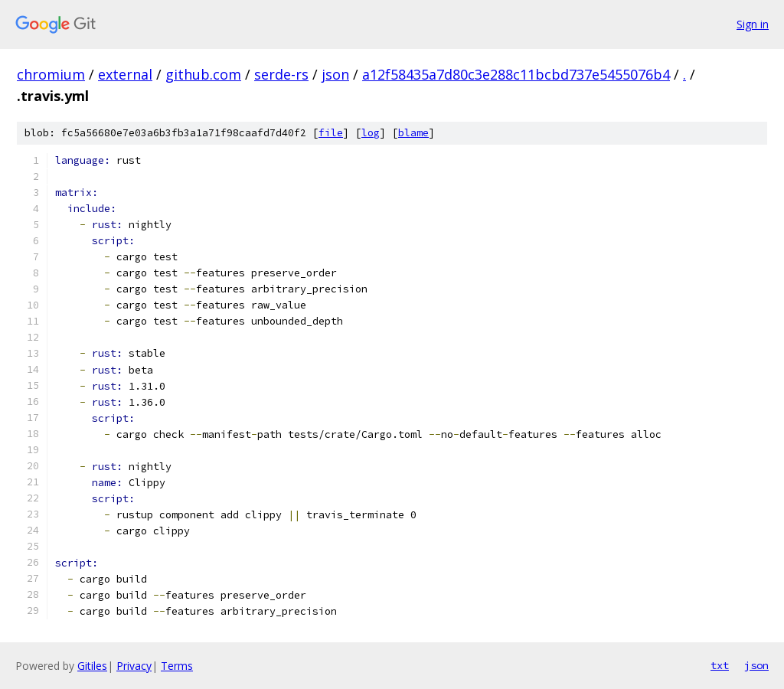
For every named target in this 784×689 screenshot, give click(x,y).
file (331, 133)
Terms (177, 666)
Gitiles (92, 666)
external (125, 74)
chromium (51, 74)
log (371, 133)
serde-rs (281, 74)
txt (720, 665)
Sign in (753, 24)
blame (413, 133)
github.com (203, 74)
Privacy (134, 666)
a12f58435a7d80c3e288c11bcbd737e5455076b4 (516, 74)
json (335, 74)
